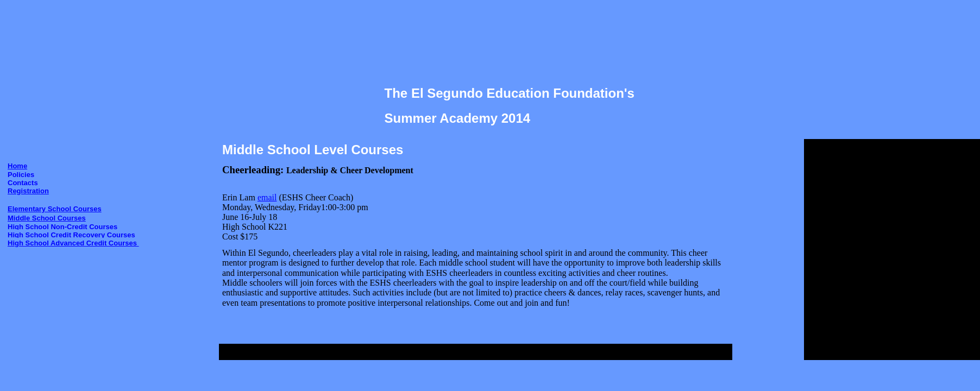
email (267, 197)
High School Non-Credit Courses (62, 227)
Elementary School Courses (55, 209)
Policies (21, 175)
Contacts (23, 183)
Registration (28, 191)
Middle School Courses (47, 218)
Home (17, 166)
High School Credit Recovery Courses (71, 235)
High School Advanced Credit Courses (73, 243)
